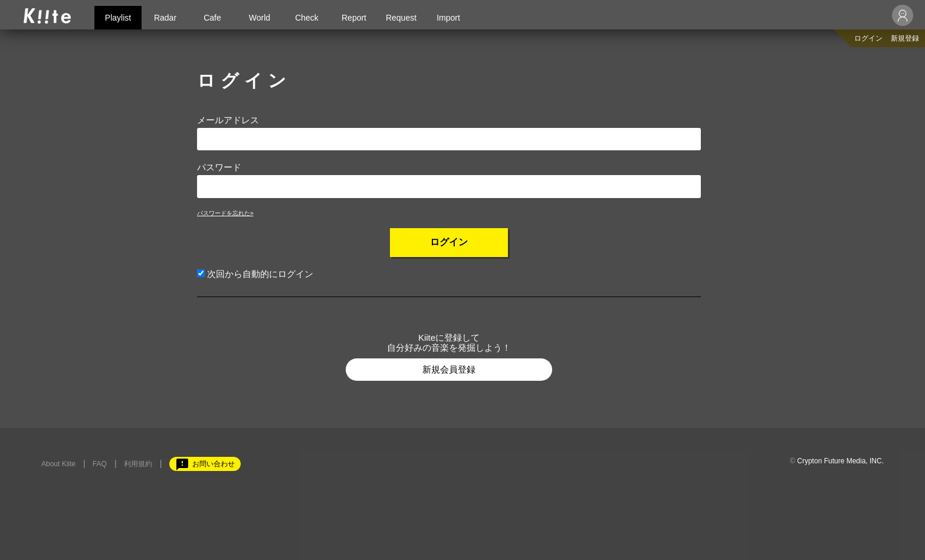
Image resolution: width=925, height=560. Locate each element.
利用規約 (138, 464)
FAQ (100, 464)
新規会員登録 (449, 369)
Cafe (212, 18)
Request (401, 18)
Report (354, 18)
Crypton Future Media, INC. (840, 461)
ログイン (868, 38)
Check (307, 18)
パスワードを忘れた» (225, 213)
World (260, 18)
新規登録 (905, 38)
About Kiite (58, 464)
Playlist (118, 18)
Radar (165, 18)
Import (448, 18)
